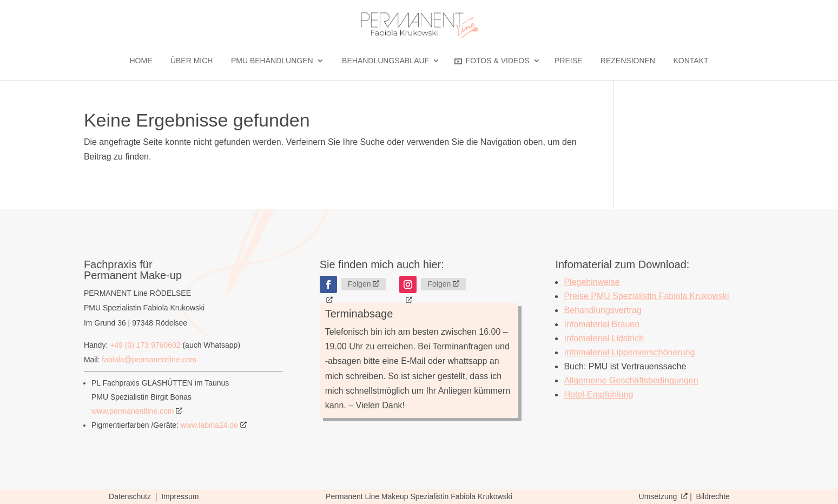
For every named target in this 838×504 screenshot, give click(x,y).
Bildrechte (713, 496)
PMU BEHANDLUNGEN (272, 61)
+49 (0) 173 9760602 (145, 345)
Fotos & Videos (492, 61)
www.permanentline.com (133, 411)
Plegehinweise (592, 282)
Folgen (359, 284)
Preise (568, 61)
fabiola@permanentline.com (149, 360)
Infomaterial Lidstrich (604, 338)
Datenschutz (131, 496)
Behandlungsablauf (385, 61)
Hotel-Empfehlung (598, 394)
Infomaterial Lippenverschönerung (629, 352)
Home (141, 61)
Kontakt (691, 61)
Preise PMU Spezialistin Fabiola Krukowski (646, 296)
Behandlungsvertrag (602, 310)
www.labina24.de (209, 425)
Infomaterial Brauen (602, 324)
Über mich (192, 61)
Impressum (180, 496)
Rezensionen (628, 61)
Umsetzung (659, 496)
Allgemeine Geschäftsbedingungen (631, 380)
